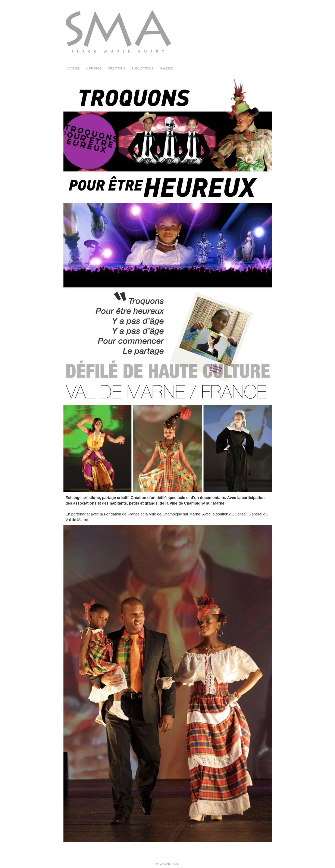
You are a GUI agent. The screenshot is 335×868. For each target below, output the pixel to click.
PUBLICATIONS (143, 68)
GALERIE (166, 68)
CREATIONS (117, 68)
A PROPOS (94, 68)
